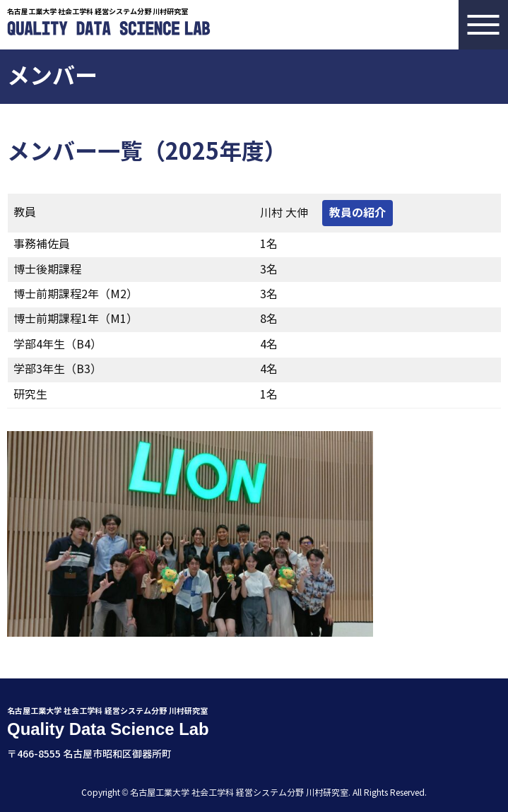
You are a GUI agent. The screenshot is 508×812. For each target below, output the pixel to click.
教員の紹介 (358, 213)
